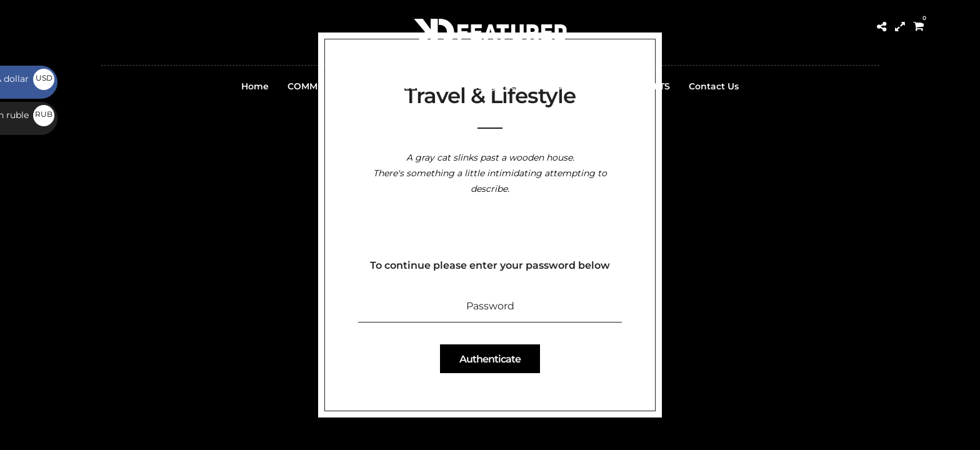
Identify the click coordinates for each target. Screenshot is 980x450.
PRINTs (596, 86)
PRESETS (650, 86)
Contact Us (714, 86)
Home (255, 86)
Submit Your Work (405, 86)
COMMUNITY (316, 86)
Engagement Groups (514, 86)
